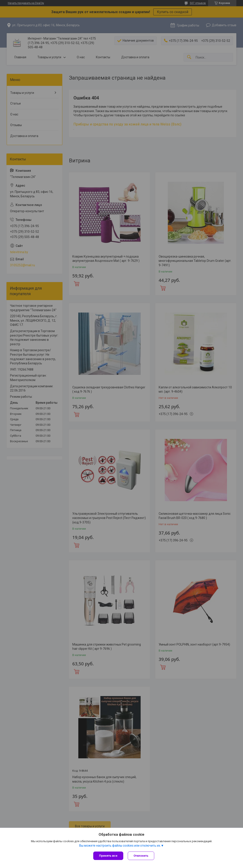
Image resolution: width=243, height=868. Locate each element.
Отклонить (141, 856)
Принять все (108, 856)
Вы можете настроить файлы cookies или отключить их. (120, 846)
